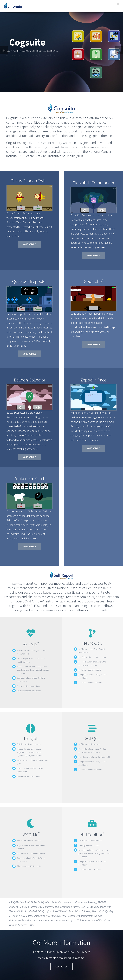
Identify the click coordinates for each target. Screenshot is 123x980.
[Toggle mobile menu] (118, 4)
